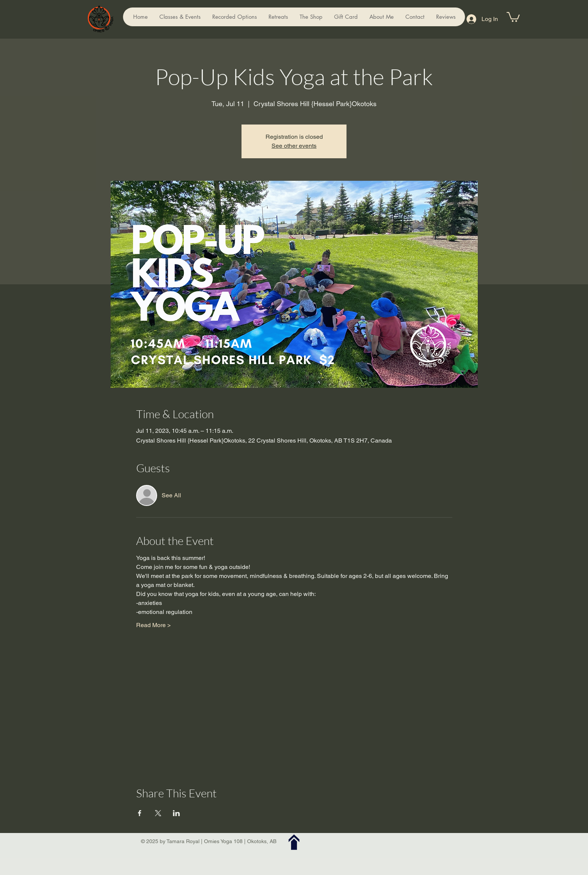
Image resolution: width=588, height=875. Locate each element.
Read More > (153, 625)
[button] (513, 16)
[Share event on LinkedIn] (176, 813)
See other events (294, 146)
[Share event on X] (158, 813)
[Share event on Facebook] (140, 813)
